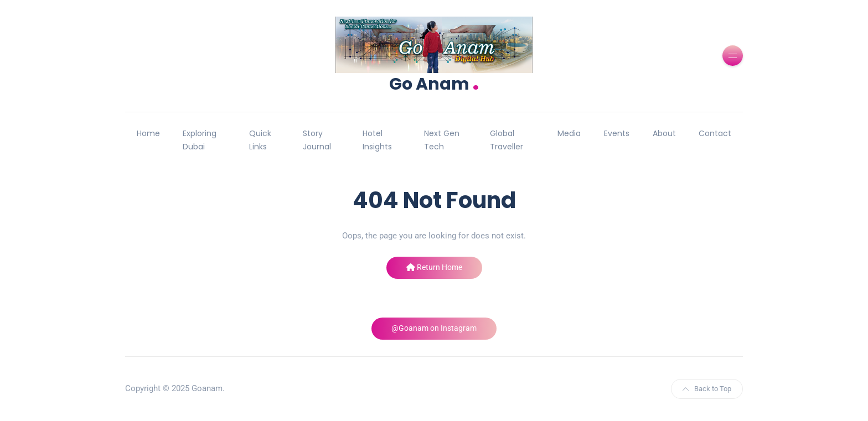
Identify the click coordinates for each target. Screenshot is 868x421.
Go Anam (434, 83)
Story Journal (317, 140)
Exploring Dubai (200, 140)
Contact (715, 133)
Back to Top (707, 389)
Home (148, 133)
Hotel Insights (377, 140)
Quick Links (260, 140)
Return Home (434, 267)
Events (617, 133)
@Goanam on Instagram (434, 328)
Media (569, 133)
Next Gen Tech (442, 140)
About (664, 133)
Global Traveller (507, 140)
